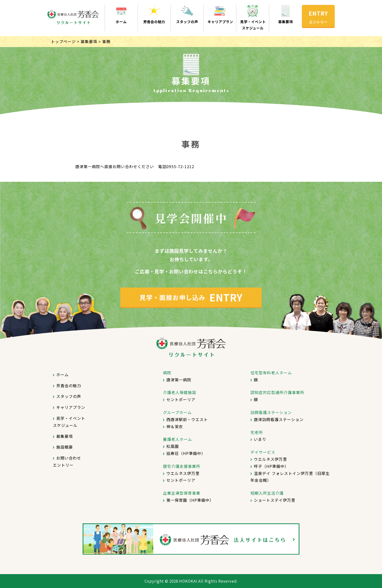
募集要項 (286, 22)
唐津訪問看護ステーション (279, 419)
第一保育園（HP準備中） (190, 500)
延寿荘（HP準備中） (186, 453)
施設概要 (65, 447)
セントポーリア (181, 399)
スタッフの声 (187, 22)
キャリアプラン (220, 22)
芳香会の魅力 (154, 22)
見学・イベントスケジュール (253, 25)
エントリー (318, 22)
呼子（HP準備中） (271, 466)
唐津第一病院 (179, 380)
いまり (260, 439)
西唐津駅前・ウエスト (187, 419)
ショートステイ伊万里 (275, 500)
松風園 (173, 446)
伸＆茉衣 (175, 426)
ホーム (121, 22)
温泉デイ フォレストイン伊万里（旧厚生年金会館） (290, 477)
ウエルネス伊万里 (183, 473)
